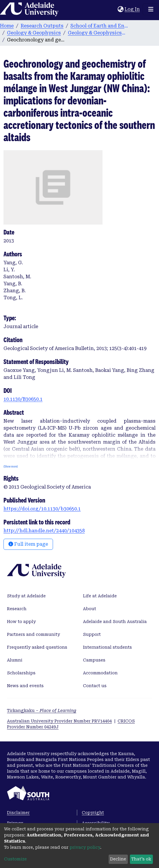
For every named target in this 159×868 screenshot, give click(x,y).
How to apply (21, 622)
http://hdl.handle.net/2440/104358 (44, 531)
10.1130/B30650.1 (23, 399)
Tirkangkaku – (42, 710)
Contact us (95, 686)
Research (17, 609)
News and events (25, 686)
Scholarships (21, 673)
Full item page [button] (28, 544)
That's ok (141, 859)
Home (7, 26)
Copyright (93, 813)
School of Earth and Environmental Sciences (100, 26)
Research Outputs (42, 26)
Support (92, 634)
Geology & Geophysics (34, 33)
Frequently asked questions (37, 647)
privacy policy (85, 847)
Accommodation (100, 673)
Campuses (94, 660)
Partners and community (33, 634)
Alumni (15, 660)
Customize (15, 859)
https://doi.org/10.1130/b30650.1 (42, 509)
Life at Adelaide (100, 596)
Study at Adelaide (26, 596)
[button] (120, 9)
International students (107, 647)
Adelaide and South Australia (115, 622)
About (90, 609)
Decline (118, 859)
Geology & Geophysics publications (97, 33)
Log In (132, 9)
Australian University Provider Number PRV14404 (59, 721)
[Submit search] (113, 9)
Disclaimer (18, 813)
